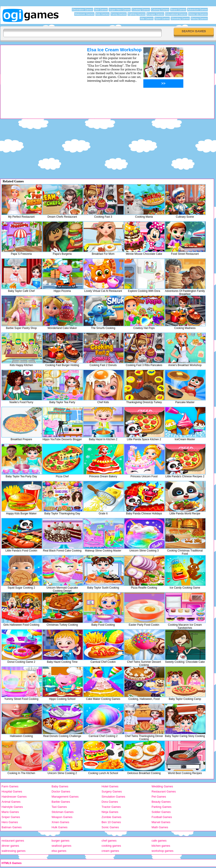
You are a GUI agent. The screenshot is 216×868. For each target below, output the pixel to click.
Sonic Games (110, 827)
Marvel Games (161, 822)
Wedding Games (162, 786)
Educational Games (176, 14)
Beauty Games (161, 802)
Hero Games (10, 822)
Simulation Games (113, 797)
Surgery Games (112, 791)
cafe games (159, 841)
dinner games (10, 846)
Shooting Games (180, 18)
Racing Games (199, 18)
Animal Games (11, 802)
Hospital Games (12, 791)
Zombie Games (111, 817)
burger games (60, 841)
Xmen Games (60, 822)
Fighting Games (137, 14)
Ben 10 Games (111, 822)
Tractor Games (111, 807)
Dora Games (110, 802)
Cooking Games (141, 10)
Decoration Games (82, 10)
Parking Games (162, 807)
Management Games (65, 797)
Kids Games (102, 14)
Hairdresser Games (14, 797)
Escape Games (155, 14)
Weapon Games (62, 817)
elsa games (59, 851)
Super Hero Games (120, 10)
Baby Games (60, 786)
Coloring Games (160, 10)
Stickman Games (63, 812)
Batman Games (12, 827)
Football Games (162, 817)
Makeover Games (84, 14)
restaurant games (13, 841)
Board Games (178, 10)
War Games (147, 18)
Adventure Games (197, 10)
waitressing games (14, 851)
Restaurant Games (164, 791)
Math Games (160, 827)
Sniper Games (11, 817)
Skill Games (101, 10)
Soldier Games (161, 812)
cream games (110, 851)
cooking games (111, 846)
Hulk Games (60, 827)
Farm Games (10, 786)
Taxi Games (59, 807)
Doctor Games (61, 791)
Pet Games (159, 797)
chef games (109, 841)
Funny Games (119, 14)
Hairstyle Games (12, 807)
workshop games (162, 851)
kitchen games (161, 846)
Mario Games (10, 812)
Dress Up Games (198, 14)
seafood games (61, 846)
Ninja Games (110, 812)
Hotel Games (110, 786)
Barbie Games (61, 802)
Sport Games (162, 18)
